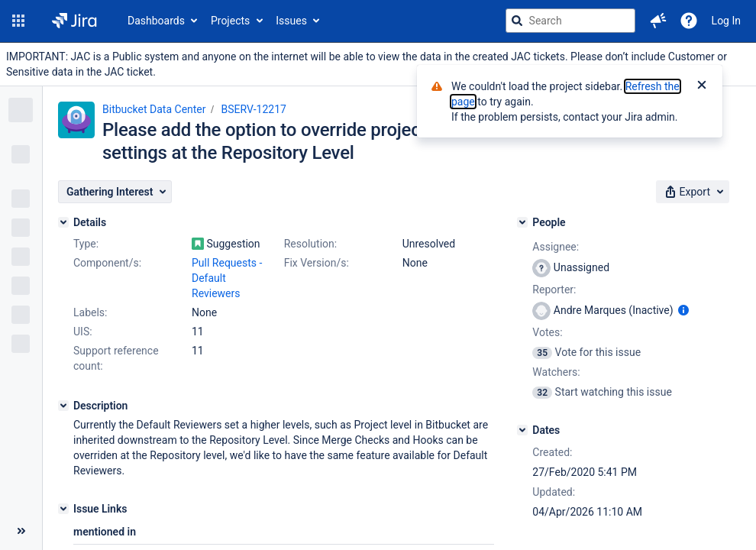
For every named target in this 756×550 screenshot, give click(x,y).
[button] (18, 21)
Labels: (90, 312)
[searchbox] (570, 21)
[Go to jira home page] (74, 21)
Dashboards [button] (156, 21)
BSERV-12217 (254, 109)
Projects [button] (230, 21)
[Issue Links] (63, 509)
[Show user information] (683, 310)
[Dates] (522, 430)
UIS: (83, 332)
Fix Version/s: (317, 263)
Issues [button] (291, 21)
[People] (522, 222)
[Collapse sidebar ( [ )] (21, 531)
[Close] (702, 86)
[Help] (689, 21)
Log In (726, 21)
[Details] (63, 222)
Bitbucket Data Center (154, 109)
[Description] (63, 406)
